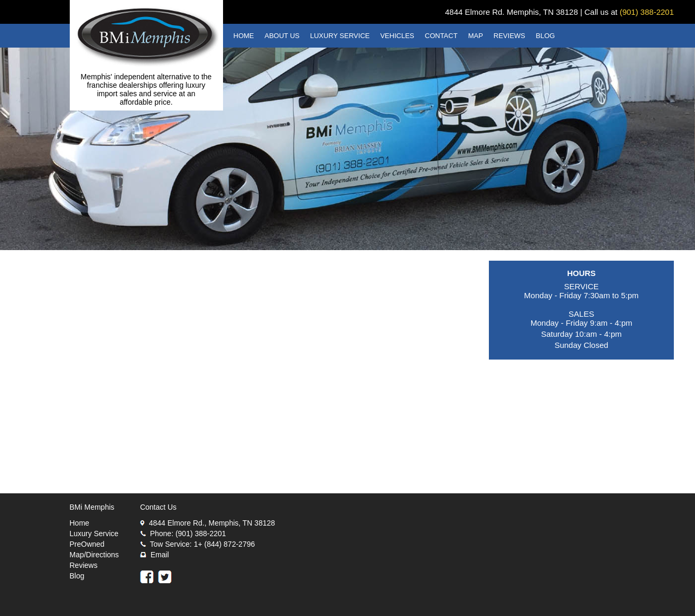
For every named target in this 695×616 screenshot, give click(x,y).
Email (160, 555)
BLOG (545, 36)
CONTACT (441, 36)
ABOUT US (282, 36)
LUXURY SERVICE (340, 36)
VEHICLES (397, 36)
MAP (476, 36)
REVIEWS (509, 36)
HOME (244, 36)
